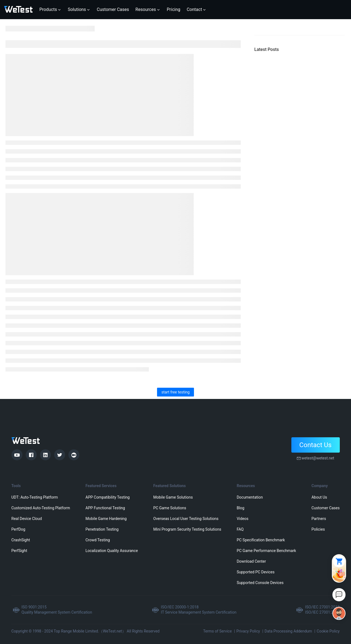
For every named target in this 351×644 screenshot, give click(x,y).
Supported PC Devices (256, 572)
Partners (319, 519)
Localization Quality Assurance (112, 551)
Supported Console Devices (260, 583)
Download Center (251, 561)
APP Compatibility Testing (108, 497)
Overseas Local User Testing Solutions (186, 519)
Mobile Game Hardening (106, 519)
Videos (243, 519)
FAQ (240, 529)
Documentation (250, 497)
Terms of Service (217, 631)
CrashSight (21, 540)
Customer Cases (325, 508)
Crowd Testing (98, 540)
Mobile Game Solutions (173, 497)
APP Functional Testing (105, 508)
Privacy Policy (248, 631)
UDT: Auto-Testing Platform (35, 497)
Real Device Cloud (27, 519)
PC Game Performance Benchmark (266, 551)
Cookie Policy (328, 631)
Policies (318, 529)
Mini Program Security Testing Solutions (187, 529)
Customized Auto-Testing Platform (41, 508)
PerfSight (19, 551)
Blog (240, 508)
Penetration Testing (102, 529)
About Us (319, 497)
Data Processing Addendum (288, 631)
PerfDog (18, 529)
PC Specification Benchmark (261, 540)
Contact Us (315, 445)
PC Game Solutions (170, 508)
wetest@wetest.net (318, 458)
